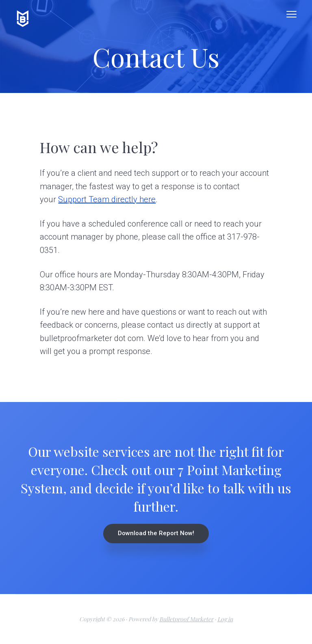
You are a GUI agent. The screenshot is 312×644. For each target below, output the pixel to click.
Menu (291, 14)
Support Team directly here (107, 199)
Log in (225, 619)
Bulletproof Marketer (186, 619)
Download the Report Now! (156, 533)
